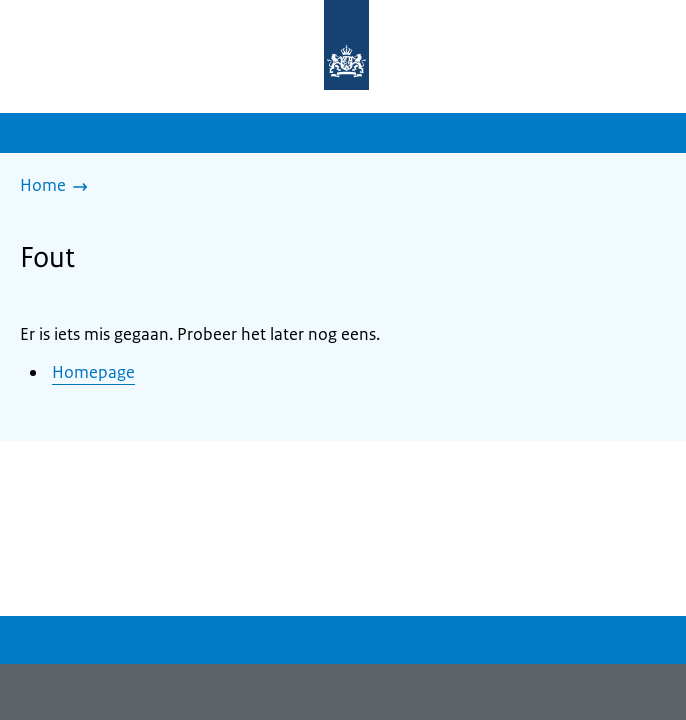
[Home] (59, 187)
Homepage (93, 372)
